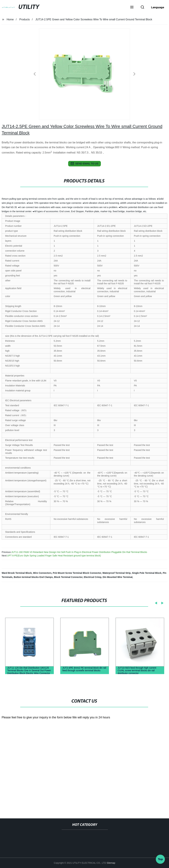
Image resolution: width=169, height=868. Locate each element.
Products (25, 19)
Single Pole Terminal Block (147, 573)
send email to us (84, 164)
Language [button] (158, 7)
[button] (132, 7)
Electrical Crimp (93, 577)
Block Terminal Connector (68, 577)
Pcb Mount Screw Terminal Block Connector (77, 573)
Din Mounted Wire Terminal (118, 577)
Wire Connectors (42, 573)
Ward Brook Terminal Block (17, 573)
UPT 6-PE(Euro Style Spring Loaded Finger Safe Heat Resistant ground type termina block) (54, 556)
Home (10, 19)
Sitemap (111, 863)
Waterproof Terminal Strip (117, 573)
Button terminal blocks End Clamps (33, 577)
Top (160, 858)
